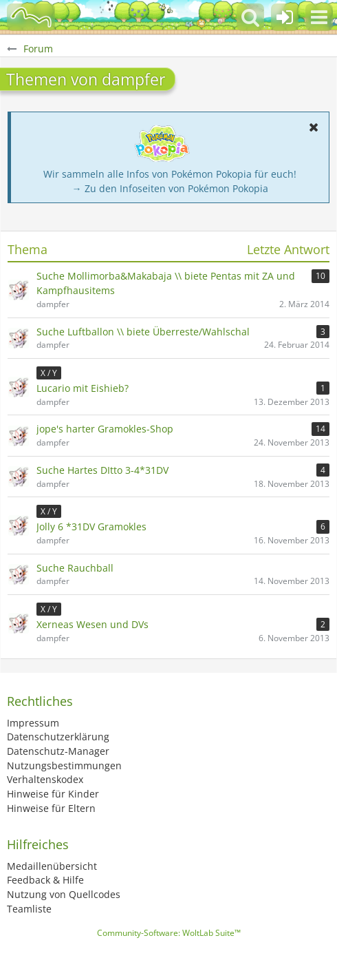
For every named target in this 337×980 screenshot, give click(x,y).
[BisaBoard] (31, 17)
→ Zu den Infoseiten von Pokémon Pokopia (170, 188)
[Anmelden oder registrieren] (285, 17)
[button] (319, 17)
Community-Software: (169, 933)
